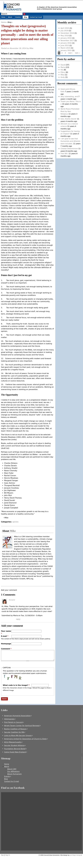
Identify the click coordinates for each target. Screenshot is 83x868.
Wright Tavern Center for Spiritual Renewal (22, 726)
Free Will (64, 154)
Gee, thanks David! (68, 119)
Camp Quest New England (16, 752)
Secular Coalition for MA (15, 732)
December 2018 (67, 33)
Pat (62, 70)
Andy (63, 77)
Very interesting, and (69, 97)
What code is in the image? (16, 685)
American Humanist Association (18, 716)
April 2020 (65, 28)
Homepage (6, 644)
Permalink (12, 600)
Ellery (63, 72)
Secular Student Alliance (15, 745)
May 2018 (65, 36)
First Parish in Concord (14, 722)
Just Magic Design (76, 855)
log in (8, 855)
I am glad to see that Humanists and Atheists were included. (70, 141)
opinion (15, 522)
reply (18, 619)
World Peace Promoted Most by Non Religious (70, 111)
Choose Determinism (69, 149)
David (63, 65)
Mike (31, 48)
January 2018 (66, 38)
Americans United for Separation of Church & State (26, 739)
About (10, 17)
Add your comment (9, 590)
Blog (9, 22)
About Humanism (14, 774)
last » (77, 53)
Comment (6, 649)
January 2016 (66, 43)
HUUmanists (10, 719)
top (2, 855)
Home (3, 22)
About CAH (12, 769)
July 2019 (64, 31)
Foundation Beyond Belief (15, 749)
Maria (63, 67)
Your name (6, 632)
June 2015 (65, 46)
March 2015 (65, 48)
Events (19, 18)
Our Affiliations (13, 771)
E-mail (5, 636)
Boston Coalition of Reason (16, 729)
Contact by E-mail (36, 17)
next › (70, 53)
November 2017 (67, 41)
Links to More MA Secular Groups (18, 736)
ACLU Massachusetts (13, 742)
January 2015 (66, 50)
